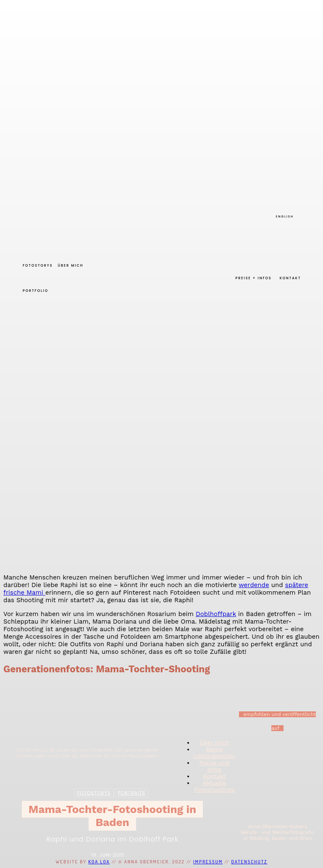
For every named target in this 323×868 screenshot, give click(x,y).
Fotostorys (94, 793)
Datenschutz (249, 862)
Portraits (131, 793)
